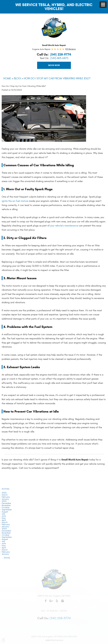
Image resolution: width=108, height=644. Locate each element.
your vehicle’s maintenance (64, 226)
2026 (4, 493)
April (4, 520)
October (6, 508)
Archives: (6, 489)
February (6, 497)
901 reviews (70, 49)
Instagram (62, 602)
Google (51, 602)
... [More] (6, 558)
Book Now (54, 65)
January (5, 499)
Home (7, 78)
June (4, 516)
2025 (4, 501)
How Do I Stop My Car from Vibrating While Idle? (57, 78)
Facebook (46, 602)
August (5, 512)
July (3, 514)
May (4, 518)
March (5, 495)
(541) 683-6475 (59, 58)
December (6, 503)
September (7, 510)
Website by (54, 640)
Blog (17, 78)
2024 (4, 529)
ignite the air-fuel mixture (15, 201)
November (6, 505)
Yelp (57, 602)
